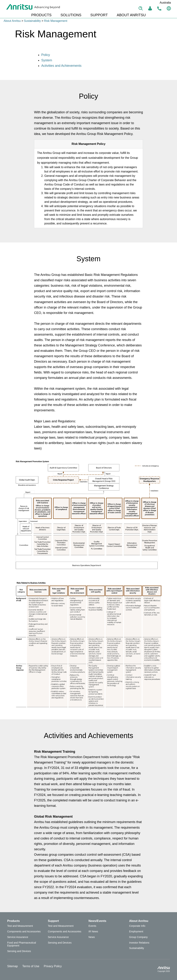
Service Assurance (18, 937)
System (47, 60)
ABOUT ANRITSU (131, 15)
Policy (46, 55)
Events (92, 926)
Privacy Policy (53, 966)
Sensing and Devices (19, 951)
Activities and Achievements (61, 66)
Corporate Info (137, 926)
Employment (136, 931)
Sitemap (13, 966)
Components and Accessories (24, 931)
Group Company (139, 937)
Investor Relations (139, 943)
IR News (93, 931)
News (92, 937)
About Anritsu (12, 21)
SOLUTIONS (71, 15)
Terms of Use (31, 966)
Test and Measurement (20, 926)
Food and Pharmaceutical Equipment (22, 944)
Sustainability (32, 21)
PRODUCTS (41, 15)
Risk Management (56, 21)
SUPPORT (99, 15)
